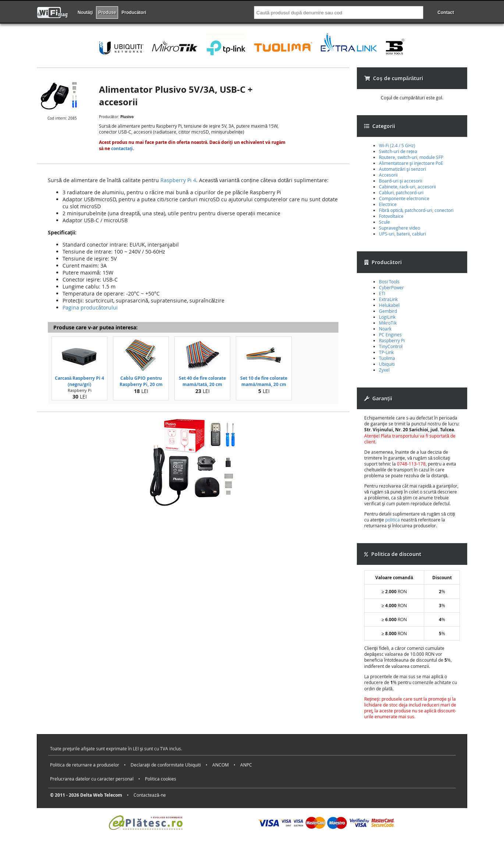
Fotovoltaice (391, 216)
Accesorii (388, 175)
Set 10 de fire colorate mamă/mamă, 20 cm (264, 381)
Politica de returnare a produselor (85, 765)
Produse (107, 13)
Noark (385, 329)
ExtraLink (388, 299)
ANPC (246, 765)
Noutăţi (85, 13)
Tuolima (387, 358)
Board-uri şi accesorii (401, 181)
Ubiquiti (387, 364)
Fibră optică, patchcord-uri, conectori (416, 210)
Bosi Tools (389, 282)
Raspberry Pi (392, 340)
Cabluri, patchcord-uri (401, 192)
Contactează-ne (150, 795)
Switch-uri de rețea (398, 151)
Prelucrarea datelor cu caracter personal (92, 779)
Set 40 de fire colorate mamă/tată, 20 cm (202, 381)
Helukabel (389, 305)
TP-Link (386, 352)
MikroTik (388, 323)
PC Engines (390, 334)
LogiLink (387, 317)
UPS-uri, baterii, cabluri (402, 234)
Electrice (388, 204)
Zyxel (384, 370)
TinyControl (391, 346)
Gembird (388, 311)
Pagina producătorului (90, 307)
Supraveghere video (400, 228)
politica (393, 520)
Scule (384, 222)
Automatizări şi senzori (402, 169)
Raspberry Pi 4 (178, 180)
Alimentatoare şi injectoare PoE (411, 163)
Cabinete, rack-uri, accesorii (407, 187)
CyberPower (391, 287)
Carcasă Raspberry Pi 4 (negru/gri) (80, 381)
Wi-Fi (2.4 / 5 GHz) (397, 145)
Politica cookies (161, 779)
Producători (134, 13)
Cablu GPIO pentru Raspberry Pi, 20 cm (141, 381)
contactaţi (122, 148)
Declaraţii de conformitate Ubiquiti (166, 765)
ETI (382, 293)
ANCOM (221, 765)
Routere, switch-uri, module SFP (411, 157)
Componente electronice (404, 198)
